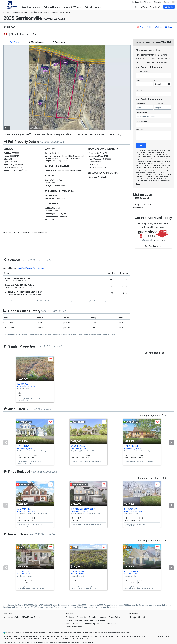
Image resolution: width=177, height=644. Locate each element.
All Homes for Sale (11, 617)
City (138, 80)
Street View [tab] (59, 42)
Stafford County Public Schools (32, 268)
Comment (140, 130)
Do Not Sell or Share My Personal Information (86, 620)
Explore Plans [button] (125, 633)
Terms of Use (158, 182)
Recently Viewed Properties (147, 7)
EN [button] (173, 2)
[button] (169, 7)
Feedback (70, 617)
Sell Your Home (52, 7)
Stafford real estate (59, 607)
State (157, 80)
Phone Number (142, 121)
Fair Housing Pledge (74, 627)
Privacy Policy (114, 617)
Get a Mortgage (93, 7)
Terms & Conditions (74, 624)
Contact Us (81, 617)
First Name (140, 104)
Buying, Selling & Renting (142, 2)
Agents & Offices (72, 7)
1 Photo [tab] (14, 42)
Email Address (142, 112)
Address (142, 72)
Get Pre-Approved (153, 246)
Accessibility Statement (95, 624)
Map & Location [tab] (37, 42)
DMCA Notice (113, 624)
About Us (158, 2)
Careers (167, 2)
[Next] (171, 443)
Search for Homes (31, 7)
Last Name (158, 104)
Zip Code (139, 90)
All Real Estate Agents (31, 617)
